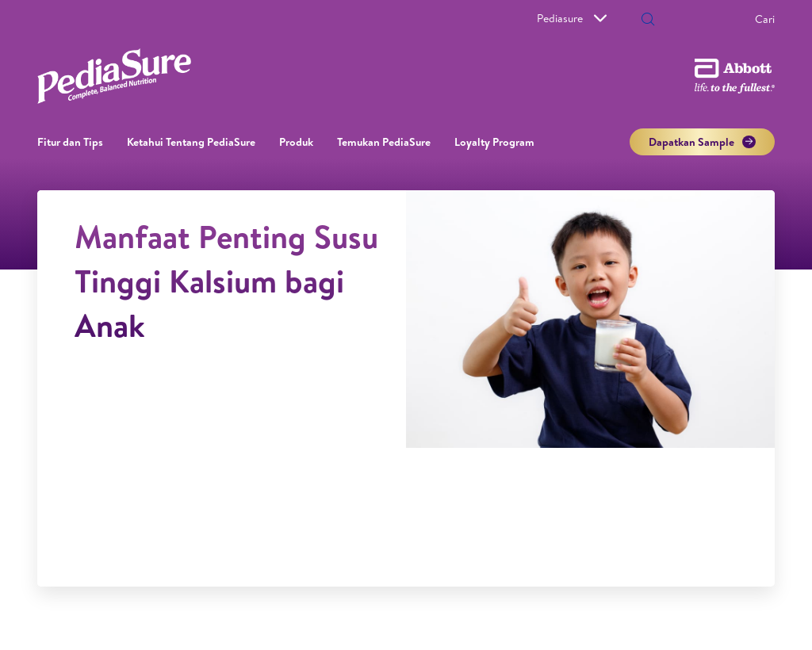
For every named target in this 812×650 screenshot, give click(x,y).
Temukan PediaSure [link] (384, 142)
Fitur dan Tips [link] (70, 142)
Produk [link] (296, 142)
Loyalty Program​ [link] (494, 142)
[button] (648, 21)
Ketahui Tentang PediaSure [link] (191, 142)
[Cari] (713, 19)
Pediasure (572, 18)
